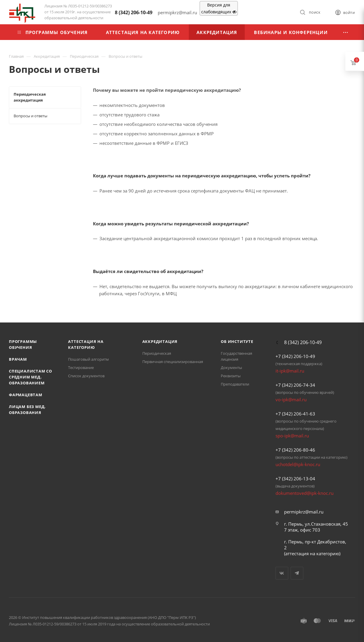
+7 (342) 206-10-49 (295, 356)
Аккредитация (160, 341)
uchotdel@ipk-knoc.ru (298, 464)
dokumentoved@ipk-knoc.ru (305, 493)
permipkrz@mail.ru (304, 512)
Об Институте (237, 341)
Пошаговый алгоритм (88, 359)
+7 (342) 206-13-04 (295, 479)
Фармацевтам (26, 395)
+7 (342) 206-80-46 (295, 450)
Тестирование (81, 367)
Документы (231, 367)
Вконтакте (282, 573)
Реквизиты (231, 376)
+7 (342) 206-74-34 (295, 385)
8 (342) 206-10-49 (134, 12)
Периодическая (157, 353)
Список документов (86, 376)
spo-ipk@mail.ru (292, 436)
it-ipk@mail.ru (290, 371)
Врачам (18, 359)
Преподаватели (235, 384)
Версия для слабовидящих (219, 8)
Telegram (297, 573)
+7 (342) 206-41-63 (295, 414)
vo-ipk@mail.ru (291, 399)
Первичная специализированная (173, 362)
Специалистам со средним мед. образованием (30, 377)
